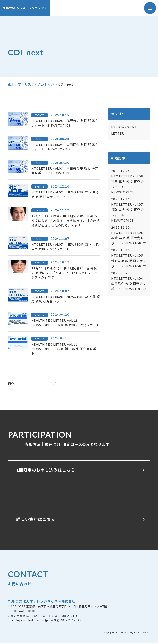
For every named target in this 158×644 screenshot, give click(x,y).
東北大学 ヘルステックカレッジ (25, 8)
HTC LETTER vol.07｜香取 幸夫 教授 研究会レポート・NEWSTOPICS (129, 210)
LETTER (118, 134)
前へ (11, 383)
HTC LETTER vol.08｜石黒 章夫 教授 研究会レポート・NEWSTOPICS (129, 182)
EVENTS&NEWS (124, 127)
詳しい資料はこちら (82, 521)
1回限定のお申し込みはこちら (82, 471)
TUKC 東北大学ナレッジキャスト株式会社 (42, 603)
